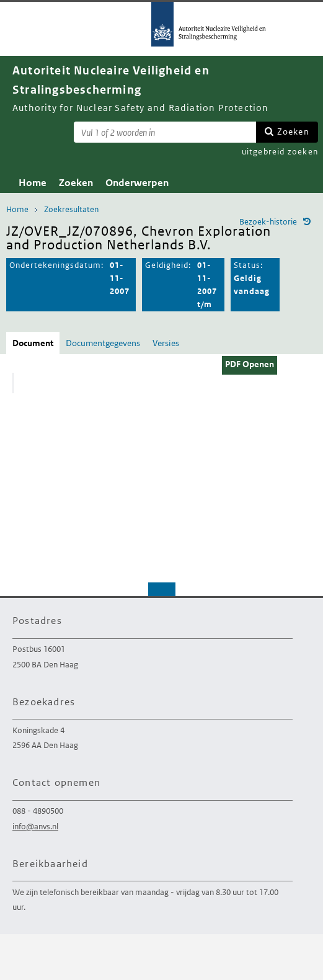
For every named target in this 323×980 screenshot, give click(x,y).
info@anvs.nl (35, 826)
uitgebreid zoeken (280, 152)
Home (33, 183)
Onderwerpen (137, 183)
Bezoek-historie (268, 222)
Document (33, 343)
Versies (166, 343)
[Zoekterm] (165, 132)
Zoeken (293, 131)
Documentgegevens (103, 343)
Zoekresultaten (71, 209)
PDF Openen (250, 364)
